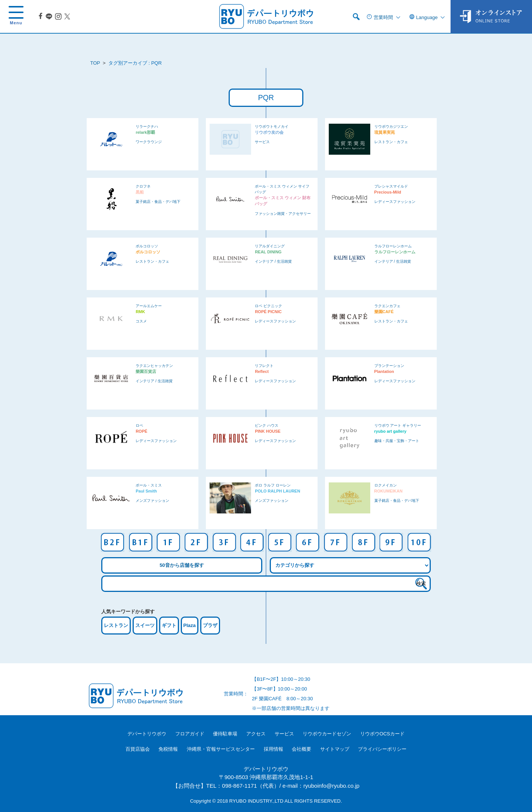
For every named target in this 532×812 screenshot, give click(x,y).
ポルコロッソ (147, 246)
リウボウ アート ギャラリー (398, 425)
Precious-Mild (388, 192)
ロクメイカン (386, 485)
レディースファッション (395, 202)
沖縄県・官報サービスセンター (221, 749)
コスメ (141, 321)
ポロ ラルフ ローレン (273, 485)
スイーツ (145, 625)
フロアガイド (190, 734)
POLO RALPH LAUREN (277, 491)
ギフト (169, 625)
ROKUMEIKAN (389, 491)
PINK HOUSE (267, 431)
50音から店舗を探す (182, 565)
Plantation (384, 371)
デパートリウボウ (147, 734)
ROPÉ (141, 431)
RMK (140, 312)
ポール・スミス (149, 485)
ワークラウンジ (149, 142)
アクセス (256, 734)
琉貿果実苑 (385, 132)
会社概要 (301, 749)
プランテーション (389, 366)
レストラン (116, 625)
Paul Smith (146, 491)
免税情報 (168, 749)
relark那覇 (145, 132)
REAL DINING (268, 252)
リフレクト (264, 366)
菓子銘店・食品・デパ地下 (158, 202)
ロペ (139, 425)
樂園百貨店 (146, 371)
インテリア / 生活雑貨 (273, 261)
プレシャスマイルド (391, 186)
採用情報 (273, 749)
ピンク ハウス (267, 425)
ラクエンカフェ (387, 306)
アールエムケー (149, 306)
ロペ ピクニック (268, 306)
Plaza (190, 625)
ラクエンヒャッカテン (154, 366)
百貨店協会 (138, 749)
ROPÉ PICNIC (268, 312)
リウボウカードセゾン (327, 734)
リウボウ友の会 (269, 132)
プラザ (210, 625)
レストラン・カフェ (391, 142)
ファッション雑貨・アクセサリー (283, 214)
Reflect (262, 371)
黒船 (140, 192)
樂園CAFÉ (384, 312)
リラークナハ (147, 126)
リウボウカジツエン (391, 126)
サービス (262, 142)
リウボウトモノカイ (272, 126)
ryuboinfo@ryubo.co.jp (331, 786)
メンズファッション (152, 501)
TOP (95, 63)
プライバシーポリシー (382, 749)
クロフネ (143, 186)
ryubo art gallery (390, 431)
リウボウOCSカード (382, 734)
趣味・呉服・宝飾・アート (397, 441)
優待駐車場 (225, 734)
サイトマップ (335, 749)
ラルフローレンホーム (393, 246)
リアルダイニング (270, 246)
